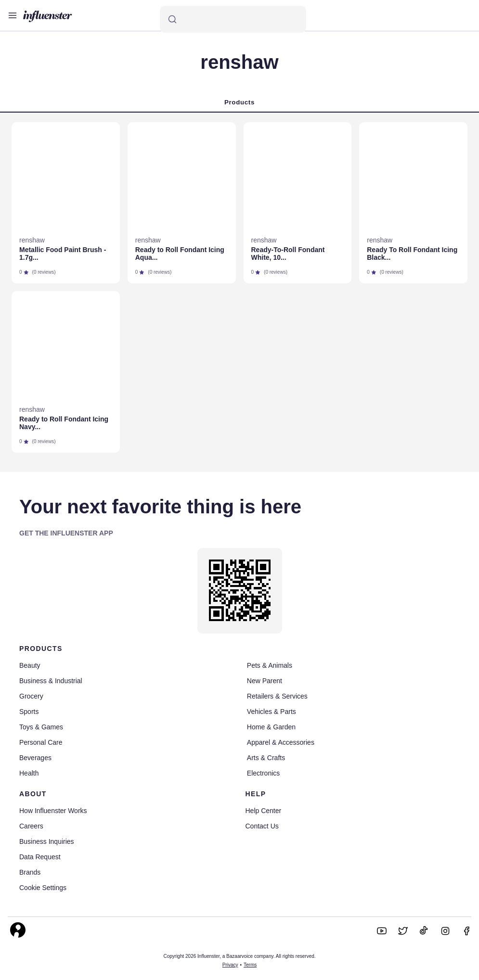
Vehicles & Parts (272, 712)
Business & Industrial (51, 681)
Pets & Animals (270, 665)
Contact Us (262, 826)
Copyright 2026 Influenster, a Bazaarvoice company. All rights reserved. (239, 956)
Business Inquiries (47, 841)
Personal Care (41, 742)
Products (239, 102)
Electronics (263, 773)
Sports (29, 712)
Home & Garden (271, 727)
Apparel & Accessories (281, 742)
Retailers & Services (277, 696)
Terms (250, 965)
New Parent (265, 681)
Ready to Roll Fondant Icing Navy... (64, 423)
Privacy (230, 965)
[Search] (233, 19)
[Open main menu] (13, 15)
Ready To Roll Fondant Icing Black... (412, 254)
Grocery (31, 696)
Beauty (30, 665)
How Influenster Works (53, 811)
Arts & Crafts (266, 758)
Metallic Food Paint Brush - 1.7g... (63, 254)
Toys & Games (41, 727)
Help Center (264, 811)
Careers (31, 826)
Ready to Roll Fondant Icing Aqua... (180, 254)
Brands (30, 872)
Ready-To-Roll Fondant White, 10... (288, 254)
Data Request (40, 857)
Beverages (35, 758)
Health (29, 773)
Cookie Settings (43, 888)
